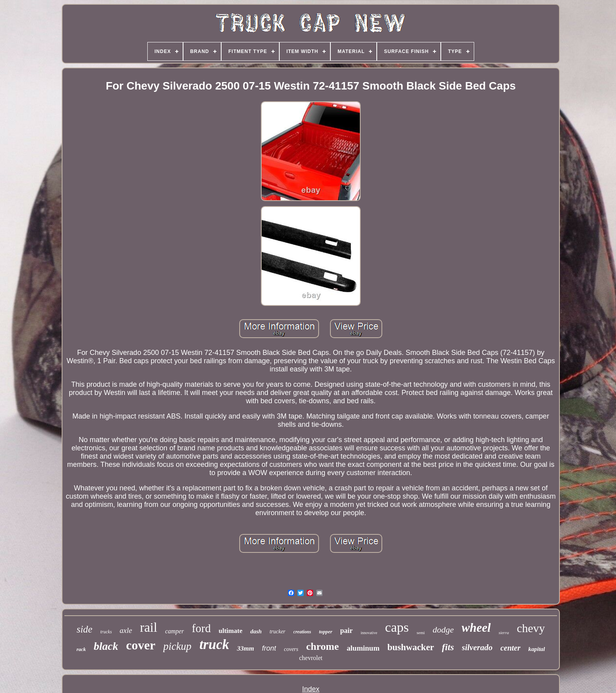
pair (346, 631)
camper (174, 631)
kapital (537, 649)
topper (326, 632)
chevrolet (311, 658)
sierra (504, 633)
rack (81, 649)
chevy (531, 628)
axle (126, 630)
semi (421, 633)
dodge (443, 630)
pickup (177, 646)
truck (214, 645)
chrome (322, 646)
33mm (245, 648)
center (511, 648)
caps (397, 627)
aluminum (363, 648)
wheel (476, 628)
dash (256, 631)
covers (291, 649)
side (84, 629)
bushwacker (411, 647)
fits (448, 647)
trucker (277, 632)
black (106, 646)
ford (201, 628)
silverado (477, 647)
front (269, 648)
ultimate (231, 631)
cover (141, 645)
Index (311, 689)
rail (148, 627)
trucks (106, 632)
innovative (369, 633)
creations (302, 632)
